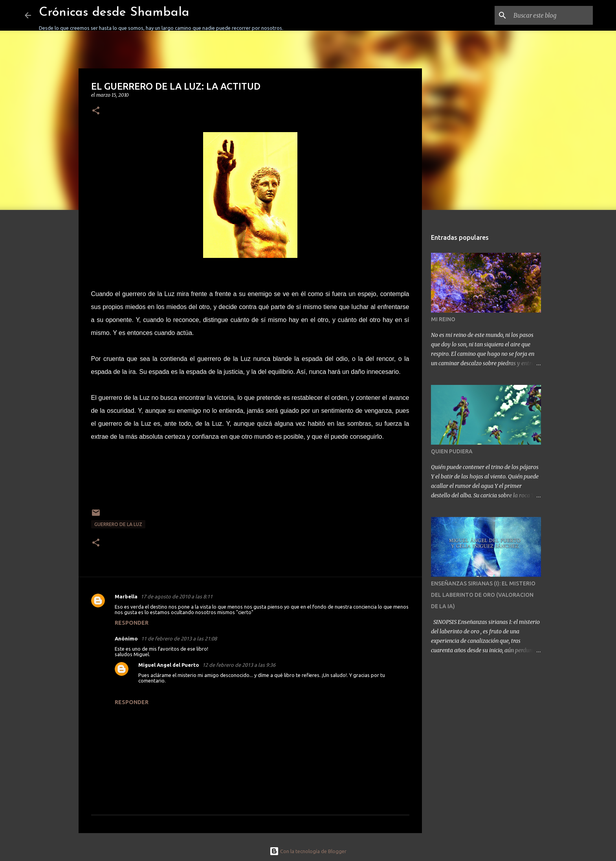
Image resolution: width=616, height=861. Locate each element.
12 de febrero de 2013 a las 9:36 (239, 665)
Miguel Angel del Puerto (169, 665)
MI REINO (443, 319)
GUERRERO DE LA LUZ (118, 524)
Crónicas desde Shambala (114, 13)
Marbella (126, 596)
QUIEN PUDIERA (452, 451)
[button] (96, 111)
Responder (132, 623)
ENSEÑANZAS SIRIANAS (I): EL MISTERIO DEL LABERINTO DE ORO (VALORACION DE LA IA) (483, 595)
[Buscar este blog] (552, 15)
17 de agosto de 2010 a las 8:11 (177, 596)
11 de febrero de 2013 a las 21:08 (179, 638)
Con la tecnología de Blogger (308, 851)
